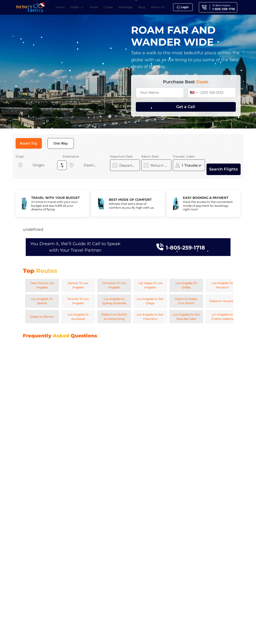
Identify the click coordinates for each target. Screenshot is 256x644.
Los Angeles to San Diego (150, 301)
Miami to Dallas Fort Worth (186, 301)
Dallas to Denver (42, 317)
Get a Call (186, 107)
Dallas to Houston (222, 301)
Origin (20, 156)
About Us (158, 7)
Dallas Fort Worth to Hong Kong (114, 317)
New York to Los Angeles (42, 285)
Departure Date (121, 156)
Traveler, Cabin (184, 156)
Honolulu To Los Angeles (114, 285)
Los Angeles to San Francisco (150, 317)
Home (61, 7)
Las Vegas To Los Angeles (150, 285)
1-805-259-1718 (185, 247)
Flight (78, 7)
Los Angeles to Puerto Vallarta (222, 317)
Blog (142, 7)
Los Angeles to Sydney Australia (114, 301)
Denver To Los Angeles (78, 285)
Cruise (109, 7)
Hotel (95, 7)
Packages (126, 7)
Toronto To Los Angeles (78, 301)
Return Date (150, 156)
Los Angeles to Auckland (78, 317)
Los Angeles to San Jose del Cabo (186, 317)
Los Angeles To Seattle (42, 301)
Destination (71, 156)
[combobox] (39, 165)
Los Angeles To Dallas (186, 285)
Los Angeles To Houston (222, 285)
